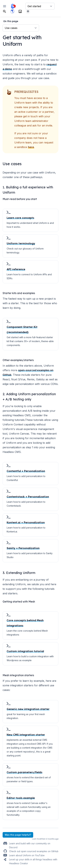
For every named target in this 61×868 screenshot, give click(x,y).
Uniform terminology (21, 243)
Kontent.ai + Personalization (26, 522)
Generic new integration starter (28, 709)
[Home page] (13, 6)
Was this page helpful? (18, 835)
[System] (28, 11)
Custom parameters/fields (24, 772)
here (31, 147)
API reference (16, 269)
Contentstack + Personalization (28, 497)
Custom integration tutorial (25, 651)
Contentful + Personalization (26, 471)
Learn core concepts (20, 218)
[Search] (5, 11)
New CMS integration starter (26, 735)
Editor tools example (21, 798)
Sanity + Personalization (23, 548)
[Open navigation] (5, 6)
